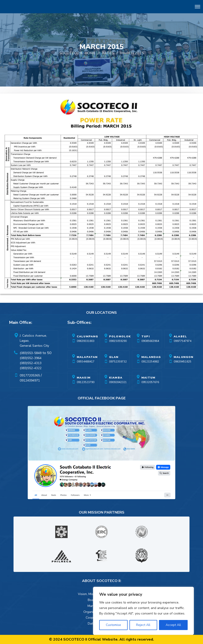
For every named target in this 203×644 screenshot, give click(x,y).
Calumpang (88, 336)
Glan (114, 357)
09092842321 (118, 382)
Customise (113, 625)
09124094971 (30, 380)
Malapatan (87, 357)
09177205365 (30, 375)
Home (90, 53)
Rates (108, 53)
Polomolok (120, 336)
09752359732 (118, 362)
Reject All (143, 625)
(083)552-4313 (31, 363)
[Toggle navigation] (198, 7)
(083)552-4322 (31, 368)
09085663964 (150, 341)
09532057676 (150, 382)
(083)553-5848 (31, 353)
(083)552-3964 (31, 358)
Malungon (184, 357)
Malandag (151, 357)
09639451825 (182, 362)
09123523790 (86, 382)
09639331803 (86, 341)
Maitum (148, 378)
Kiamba (116, 378)
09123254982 (150, 362)
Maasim (84, 378)
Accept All (173, 625)
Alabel (180, 336)
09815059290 (118, 341)
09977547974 (182, 341)
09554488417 (86, 362)
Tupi (146, 336)
